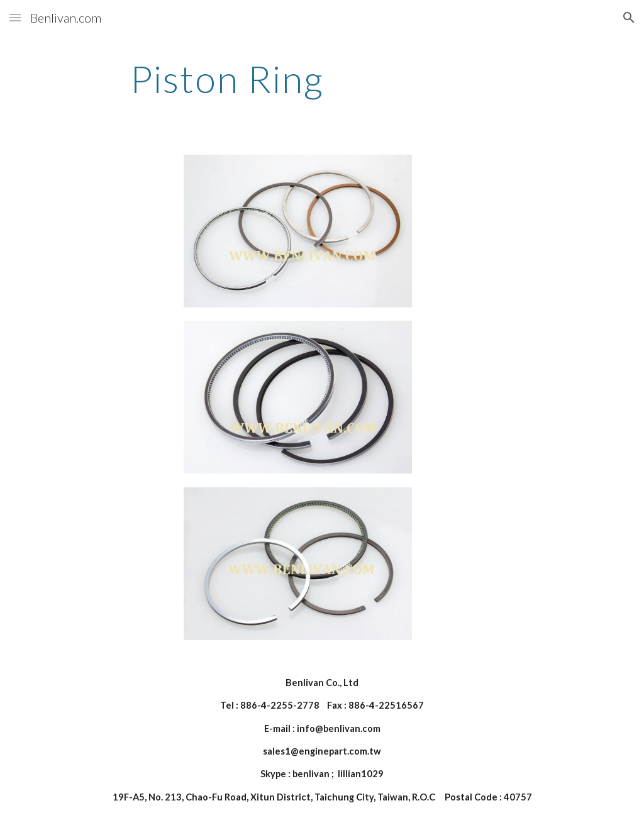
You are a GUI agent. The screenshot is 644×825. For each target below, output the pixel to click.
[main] (227, 79)
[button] (15, 17)
